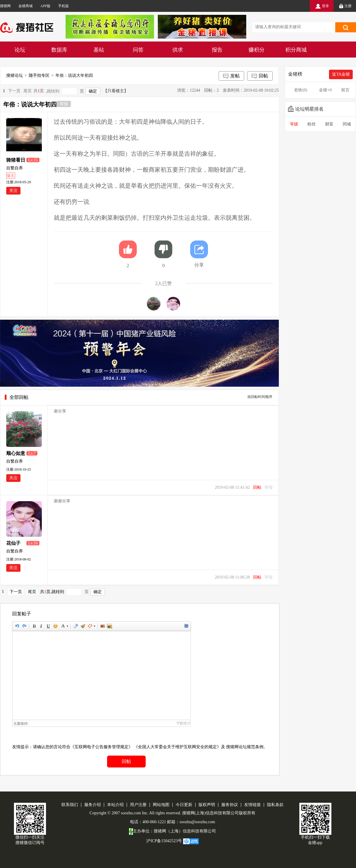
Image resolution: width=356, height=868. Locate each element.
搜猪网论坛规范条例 (245, 747)
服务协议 (230, 805)
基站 (99, 50)
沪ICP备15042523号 (164, 841)
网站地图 (161, 805)
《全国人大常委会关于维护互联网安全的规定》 (177, 747)
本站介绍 (115, 805)
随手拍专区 (39, 75)
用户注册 (138, 805)
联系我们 (70, 805)
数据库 (59, 50)
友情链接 (252, 805)
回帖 (260, 76)
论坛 (20, 50)
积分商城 (296, 50)
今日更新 (184, 805)
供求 (178, 50)
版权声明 (207, 805)
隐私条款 (275, 805)
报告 (217, 50)
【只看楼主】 (116, 91)
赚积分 (257, 50)
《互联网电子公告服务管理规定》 (101, 747)
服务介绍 (93, 805)
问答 (138, 50)
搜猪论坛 (15, 75)
